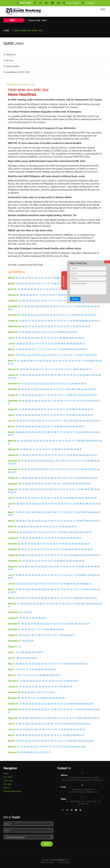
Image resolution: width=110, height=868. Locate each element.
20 (23, 278)
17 (33, 278)
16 (36, 278)
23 (17, 278)
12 (48, 278)
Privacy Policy (64, 862)
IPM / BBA (7, 784)
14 (42, 278)
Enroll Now (90, 3)
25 (20, 284)
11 (52, 278)
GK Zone (10, 60)
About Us (7, 788)
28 (25, 289)
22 (27, 284)
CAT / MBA (8, 777)
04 (95, 306)
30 (22, 289)
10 (52, 284)
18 (30, 278)
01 (12, 309)
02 (9, 309)
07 (61, 278)
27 (35, 306)
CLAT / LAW (8, 781)
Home (6, 31)
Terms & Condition (48, 862)
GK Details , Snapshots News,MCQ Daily (25, 265)
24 (31, 289)
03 (98, 306)
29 (27, 301)
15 (39, 278)
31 (19, 289)
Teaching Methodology (12, 791)
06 (89, 306)
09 (55, 278)
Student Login (72, 3)
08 (58, 278)
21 (20, 278)
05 (92, 306)
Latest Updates (13, 66)
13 (45, 278)
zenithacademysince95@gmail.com (84, 792)
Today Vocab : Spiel (37, 20)
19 (26, 278)
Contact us (11, 55)
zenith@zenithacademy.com (83, 790)
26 (17, 284)
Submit (75, 299)
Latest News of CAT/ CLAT (18, 72)
